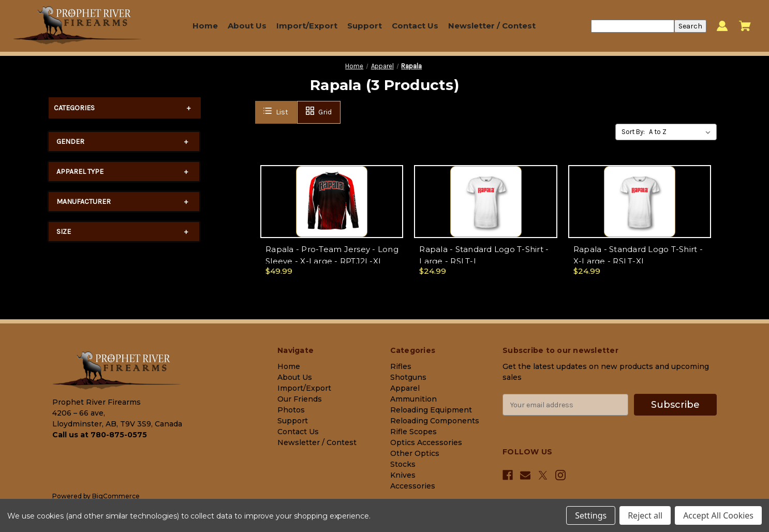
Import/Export (307, 26)
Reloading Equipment (431, 410)
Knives (403, 475)
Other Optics (415, 453)
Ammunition (413, 399)
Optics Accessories (426, 442)
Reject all (645, 515)
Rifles (401, 366)
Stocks (403, 464)
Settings (591, 515)
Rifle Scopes (413, 432)
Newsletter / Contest (492, 26)
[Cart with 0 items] (745, 26)
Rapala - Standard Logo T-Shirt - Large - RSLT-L (484, 255)
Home (205, 26)
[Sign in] (722, 26)
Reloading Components (435, 421)
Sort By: (633, 132)
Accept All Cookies (718, 515)
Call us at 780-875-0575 (100, 435)
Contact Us (415, 26)
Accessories (413, 486)
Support (365, 26)
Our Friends (300, 399)
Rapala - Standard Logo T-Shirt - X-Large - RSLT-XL (638, 255)
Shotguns (408, 377)
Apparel (405, 388)
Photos (291, 410)
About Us (247, 26)
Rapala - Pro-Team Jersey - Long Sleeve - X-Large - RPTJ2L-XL (332, 255)
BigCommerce (116, 496)
